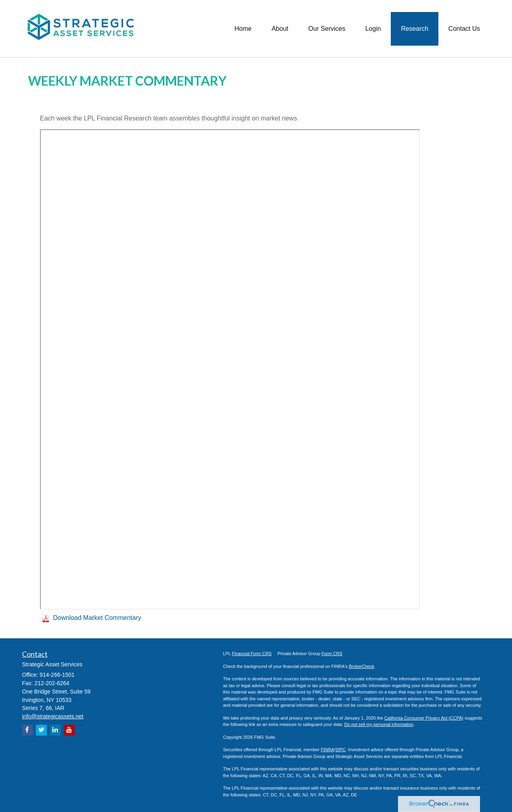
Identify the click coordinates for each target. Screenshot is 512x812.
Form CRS (332, 654)
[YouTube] (69, 730)
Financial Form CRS (252, 654)
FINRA (327, 750)
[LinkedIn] (55, 730)
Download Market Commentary (97, 618)
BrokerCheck (362, 666)
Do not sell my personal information (379, 724)
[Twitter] (41, 730)
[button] (280, 28)
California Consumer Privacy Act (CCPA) (424, 718)
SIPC (340, 750)
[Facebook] (27, 730)
